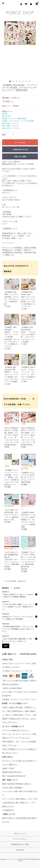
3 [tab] (17, 82)
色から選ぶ (6, 116)
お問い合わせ (20, 850)
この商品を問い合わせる (20, 149)
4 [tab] (20, 82)
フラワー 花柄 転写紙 (18, 119)
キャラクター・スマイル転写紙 (22, 121)
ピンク (16, 123)
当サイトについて (20, 833)
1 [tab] (10, 82)
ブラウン (17, 128)
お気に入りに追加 (20, 157)
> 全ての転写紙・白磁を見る (15, 581)
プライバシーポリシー (20, 839)
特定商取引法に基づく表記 (20, 844)
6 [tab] (26, 82)
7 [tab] (30, 82)
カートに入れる (20, 142)
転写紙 (5, 114)
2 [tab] (14, 82)
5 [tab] (23, 82)
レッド (16, 126)
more (6, 646)
